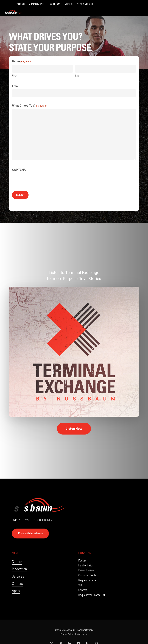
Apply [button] (16, 591)
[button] (141, 12)
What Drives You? (29, 106)
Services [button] (18, 576)
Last (78, 76)
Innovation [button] (19, 569)
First (15, 76)
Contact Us (82, 634)
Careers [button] (17, 584)
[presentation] (39, 180)
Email (16, 86)
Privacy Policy (67, 634)
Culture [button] (17, 562)
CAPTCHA (19, 170)
